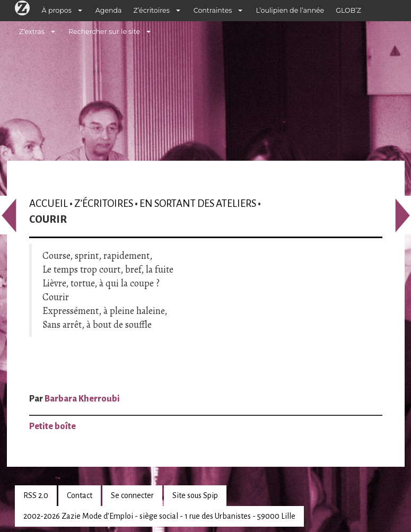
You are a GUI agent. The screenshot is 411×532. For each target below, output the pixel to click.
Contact (80, 495)
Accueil (49, 203)
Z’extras (32, 32)
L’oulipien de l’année (290, 10)
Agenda (109, 10)
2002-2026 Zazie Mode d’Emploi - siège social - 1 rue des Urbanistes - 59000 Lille (159, 516)
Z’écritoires (152, 10)
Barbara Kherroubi (82, 399)
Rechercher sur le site (104, 32)
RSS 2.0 (36, 495)
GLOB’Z (348, 10)
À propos (57, 10)
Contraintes (213, 10)
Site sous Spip (195, 495)
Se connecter (132, 495)
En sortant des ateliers (198, 203)
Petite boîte (53, 426)
